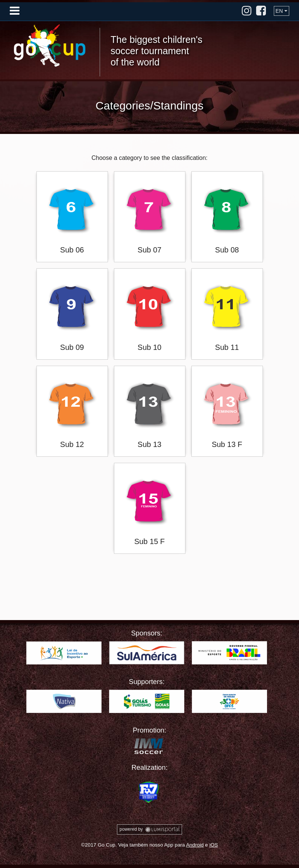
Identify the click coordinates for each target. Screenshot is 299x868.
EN (279, 11)
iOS (214, 845)
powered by (149, 829)
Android (195, 845)
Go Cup (50, 46)
